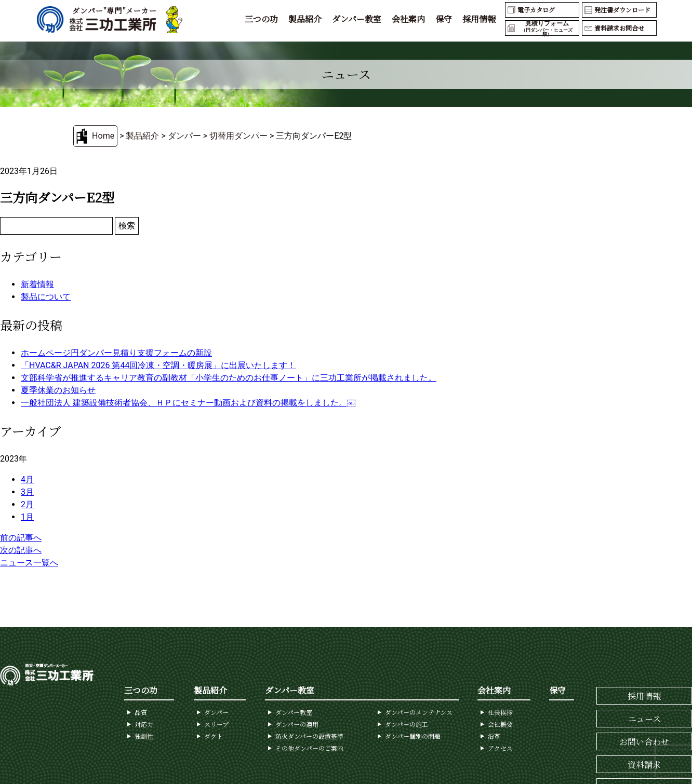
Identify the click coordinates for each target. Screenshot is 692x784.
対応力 (144, 724)
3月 (27, 492)
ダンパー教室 (357, 19)
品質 (141, 712)
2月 (27, 504)
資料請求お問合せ (619, 28)
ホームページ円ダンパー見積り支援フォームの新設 (116, 353)
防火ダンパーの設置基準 (309, 736)
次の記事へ (21, 550)
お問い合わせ (644, 742)
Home (103, 136)
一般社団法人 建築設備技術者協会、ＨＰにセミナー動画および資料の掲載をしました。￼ (188, 403)
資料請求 (644, 765)
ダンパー (184, 136)
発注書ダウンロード (622, 10)
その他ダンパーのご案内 (309, 748)
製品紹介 (305, 19)
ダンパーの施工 (407, 724)
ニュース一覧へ (29, 563)
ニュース (644, 719)
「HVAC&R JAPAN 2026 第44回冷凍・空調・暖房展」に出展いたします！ (158, 365)
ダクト (214, 736)
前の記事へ (21, 538)
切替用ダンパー (238, 136)
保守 (444, 19)
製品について (46, 297)
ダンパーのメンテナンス (419, 712)
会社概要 (500, 724)
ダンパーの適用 (297, 724)
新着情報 (37, 284)
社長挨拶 (500, 712)
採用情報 (479, 19)
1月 (27, 517)
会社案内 (408, 19)
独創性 (144, 736)
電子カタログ (536, 10)
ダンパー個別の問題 (413, 736)
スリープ (216, 724)
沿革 (494, 736)
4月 (27, 479)
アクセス (500, 748)
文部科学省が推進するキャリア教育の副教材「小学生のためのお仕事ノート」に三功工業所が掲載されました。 (229, 378)
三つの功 (261, 19)
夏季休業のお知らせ (58, 390)
